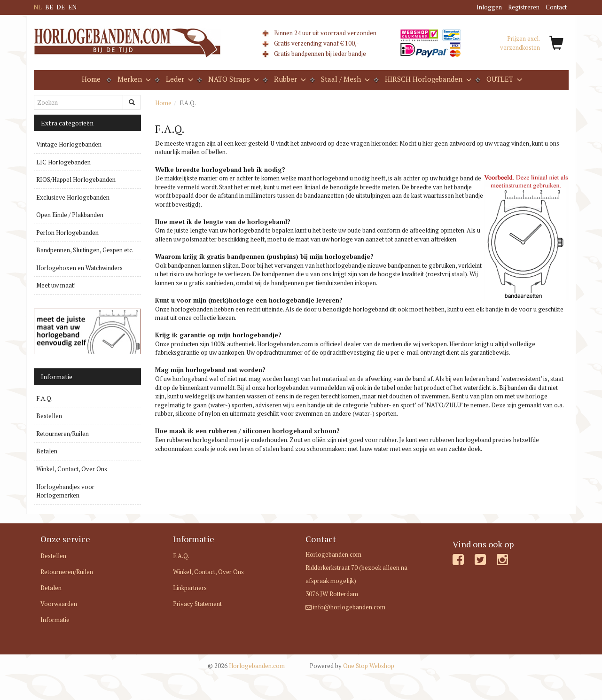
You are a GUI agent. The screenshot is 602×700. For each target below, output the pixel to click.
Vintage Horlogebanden (69, 144)
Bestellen (49, 416)
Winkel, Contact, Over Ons (72, 469)
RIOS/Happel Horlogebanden (76, 179)
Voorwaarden (59, 604)
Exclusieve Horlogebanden (73, 197)
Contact (556, 7)
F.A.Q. (44, 398)
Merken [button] (133, 79)
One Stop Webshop (352, 666)
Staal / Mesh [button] (344, 79)
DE (61, 7)
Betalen (47, 451)
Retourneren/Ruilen (63, 434)
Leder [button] (179, 79)
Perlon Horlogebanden (67, 233)
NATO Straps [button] (233, 79)
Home (91, 79)
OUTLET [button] (503, 79)
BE (49, 7)
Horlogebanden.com (246, 666)
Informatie (55, 620)
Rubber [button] (289, 79)
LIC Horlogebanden (63, 162)
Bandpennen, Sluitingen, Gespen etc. (85, 250)
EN (72, 7)
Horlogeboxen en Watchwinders (79, 268)
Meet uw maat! (56, 285)
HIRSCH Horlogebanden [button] (427, 79)
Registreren (524, 7)
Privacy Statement (197, 604)
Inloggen (489, 7)
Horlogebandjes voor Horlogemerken (65, 491)
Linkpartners (190, 588)
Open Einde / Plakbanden (70, 215)
